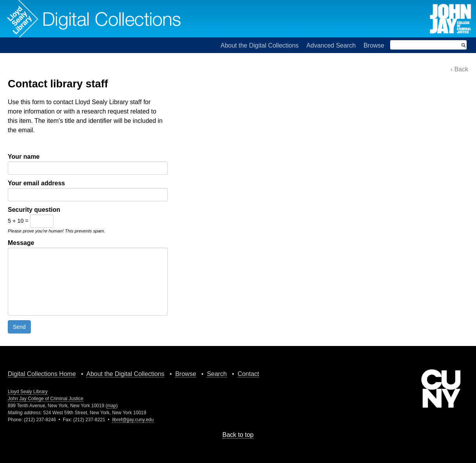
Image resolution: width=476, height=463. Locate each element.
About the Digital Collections (259, 45)
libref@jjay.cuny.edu (133, 420)
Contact (248, 374)
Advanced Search (331, 45)
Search (217, 374)
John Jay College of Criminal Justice (45, 399)
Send (19, 327)
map (111, 406)
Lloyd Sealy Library (28, 392)
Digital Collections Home (42, 374)
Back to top (238, 435)
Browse (374, 45)
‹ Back (459, 69)
